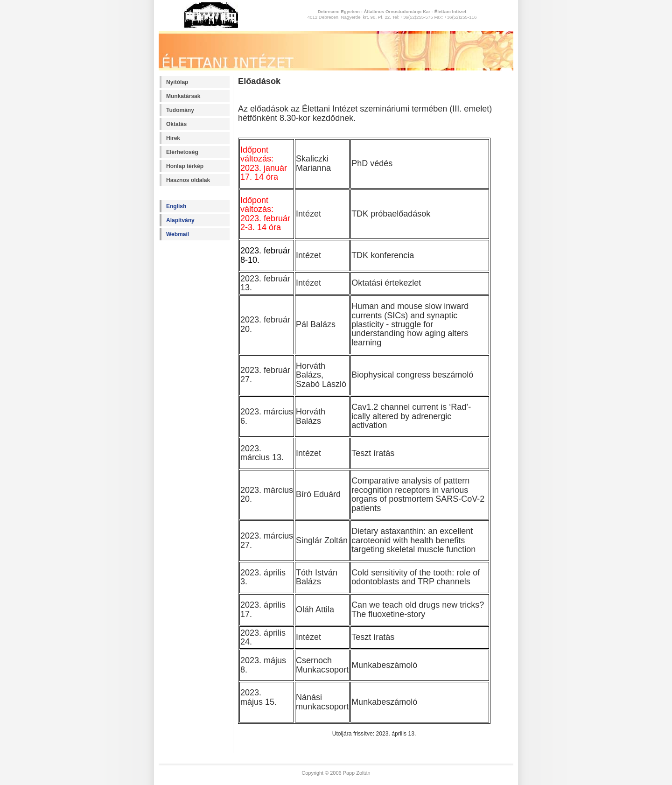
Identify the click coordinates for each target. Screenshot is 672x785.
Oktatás (176, 124)
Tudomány (180, 110)
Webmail (178, 234)
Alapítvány (180, 220)
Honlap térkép (185, 166)
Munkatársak (183, 96)
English (176, 206)
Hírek (173, 138)
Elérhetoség (182, 152)
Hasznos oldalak (188, 180)
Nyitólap (177, 82)
